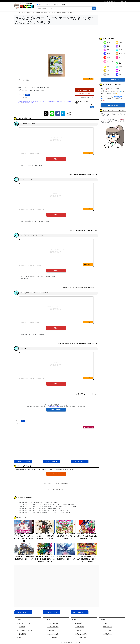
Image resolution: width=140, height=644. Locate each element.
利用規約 (22, 627)
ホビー (107, 54)
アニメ (119, 42)
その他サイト (108, 634)
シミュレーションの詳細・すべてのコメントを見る (83, 230)
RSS (20, 638)
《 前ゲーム (23, 461)
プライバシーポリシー (26, 630)
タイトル (49, 4)
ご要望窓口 (79, 630)
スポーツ (108, 57)
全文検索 (64, 4)
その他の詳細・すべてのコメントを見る (86, 394)
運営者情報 (22, 634)
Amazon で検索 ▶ (88, 153)
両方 (40, 4)
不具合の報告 (79, 627)
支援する (106, 623)
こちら (21, 102)
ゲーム (27, 95)
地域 (118, 74)
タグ (57, 4)
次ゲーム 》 (80, 461)
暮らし (119, 67)
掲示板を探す (51, 630)
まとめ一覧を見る (53, 634)
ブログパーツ (108, 627)
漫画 (106, 46)
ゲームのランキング (29, 13)
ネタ (106, 71)
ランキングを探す (53, 623)
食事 (106, 67)
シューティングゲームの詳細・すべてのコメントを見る (82, 175)
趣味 (118, 63)
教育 (106, 74)
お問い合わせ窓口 (81, 634)
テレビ (119, 50)
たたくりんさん (84, 102)
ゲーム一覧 (52, 461)
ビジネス (120, 71)
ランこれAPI (107, 630)
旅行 (118, 57)
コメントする (56, 474)
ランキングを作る (53, 627)
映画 (106, 50)
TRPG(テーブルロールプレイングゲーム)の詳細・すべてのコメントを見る (77, 344)
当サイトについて (25, 623)
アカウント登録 (52, 638)
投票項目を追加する (113, 105)
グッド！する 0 (89, 427)
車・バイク (120, 54)
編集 (92, 107)
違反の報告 (79, 623)
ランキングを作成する (113, 80)
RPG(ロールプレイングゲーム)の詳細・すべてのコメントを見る (80, 288)
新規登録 (122, 119)
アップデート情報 (81, 638)
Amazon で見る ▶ (88, 79)
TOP (20, 13)
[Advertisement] (56, 40)
